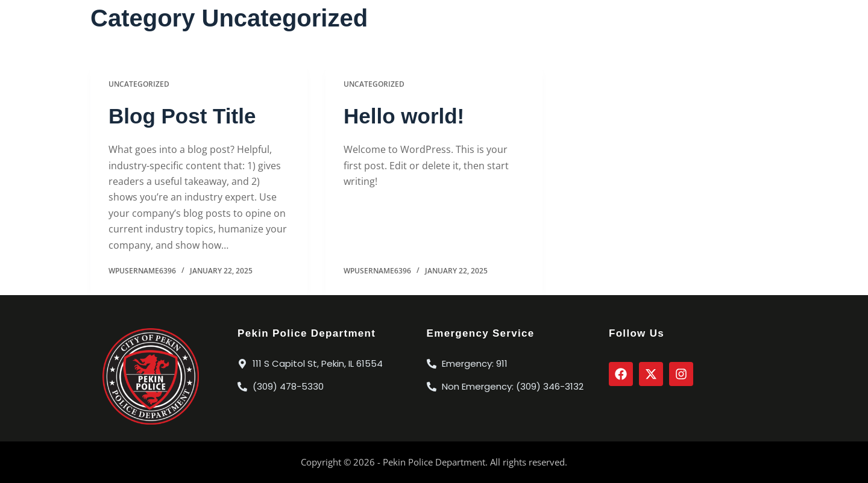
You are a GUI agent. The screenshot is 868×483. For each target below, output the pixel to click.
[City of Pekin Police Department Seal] (151, 376)
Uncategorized (139, 84)
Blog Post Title (182, 116)
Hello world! (404, 116)
